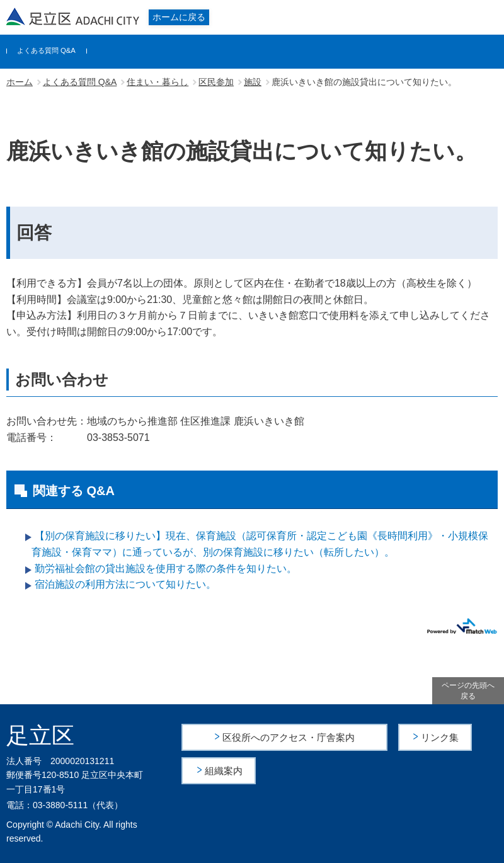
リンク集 (440, 737)
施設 (253, 82)
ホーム (20, 82)
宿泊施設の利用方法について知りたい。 (125, 584)
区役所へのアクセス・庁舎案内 (289, 737)
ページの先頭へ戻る (468, 691)
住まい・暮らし (157, 82)
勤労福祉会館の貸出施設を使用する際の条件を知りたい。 (166, 569)
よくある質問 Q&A (46, 50)
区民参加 (216, 82)
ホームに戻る (179, 17)
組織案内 (224, 770)
